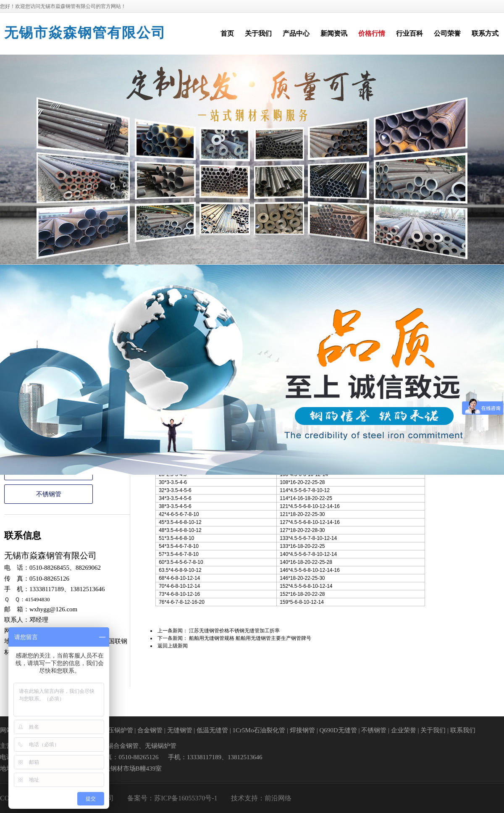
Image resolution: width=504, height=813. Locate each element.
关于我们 (433, 730)
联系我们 (463, 730)
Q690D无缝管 (338, 730)
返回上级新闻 (173, 646)
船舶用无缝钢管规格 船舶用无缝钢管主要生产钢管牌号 (250, 638)
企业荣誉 (404, 730)
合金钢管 (150, 730)
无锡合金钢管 (120, 746)
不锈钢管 (49, 494)
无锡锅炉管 (161, 746)
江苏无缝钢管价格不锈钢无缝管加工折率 (234, 631)
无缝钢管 (180, 730)
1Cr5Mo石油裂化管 (259, 730)
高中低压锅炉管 (111, 730)
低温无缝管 (212, 730)
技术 (238, 798)
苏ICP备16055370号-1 (186, 798)
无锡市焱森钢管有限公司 (85, 33)
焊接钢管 (302, 730)
